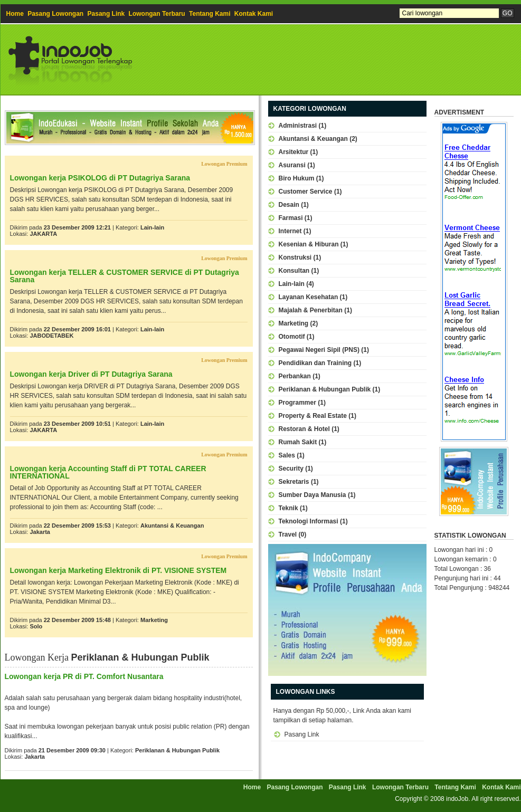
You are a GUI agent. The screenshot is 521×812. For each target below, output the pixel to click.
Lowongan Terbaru (157, 14)
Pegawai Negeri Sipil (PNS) (319, 350)
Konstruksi (295, 257)
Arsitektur (294, 152)
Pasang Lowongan (55, 14)
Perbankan (295, 376)
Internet (290, 231)
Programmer (297, 403)
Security (291, 469)
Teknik (288, 508)
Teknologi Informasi (309, 521)
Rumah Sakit (298, 442)
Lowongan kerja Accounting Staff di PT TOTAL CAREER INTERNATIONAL (108, 472)
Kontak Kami (254, 14)
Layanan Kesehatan (309, 297)
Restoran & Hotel (304, 429)
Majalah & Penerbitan (311, 310)
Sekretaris (294, 482)
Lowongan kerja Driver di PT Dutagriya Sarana (91, 374)
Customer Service (306, 192)
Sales (287, 455)
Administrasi (298, 126)
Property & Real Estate (313, 416)
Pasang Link (106, 14)
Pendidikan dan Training (315, 363)
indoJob (457, 799)
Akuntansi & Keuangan (172, 526)
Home (15, 14)
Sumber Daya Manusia (312, 495)
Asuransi (292, 165)
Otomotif (292, 337)
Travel (288, 534)
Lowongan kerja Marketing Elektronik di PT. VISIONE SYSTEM (119, 570)
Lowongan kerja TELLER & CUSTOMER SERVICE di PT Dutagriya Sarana (125, 276)
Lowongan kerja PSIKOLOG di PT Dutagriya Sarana (100, 178)
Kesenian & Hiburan (309, 244)
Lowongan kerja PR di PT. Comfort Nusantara (84, 676)
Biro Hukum (297, 178)
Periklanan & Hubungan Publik (177, 750)
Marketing (154, 620)
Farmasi (291, 218)
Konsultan (294, 271)
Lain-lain (152, 227)
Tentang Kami (210, 14)
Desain (289, 205)
